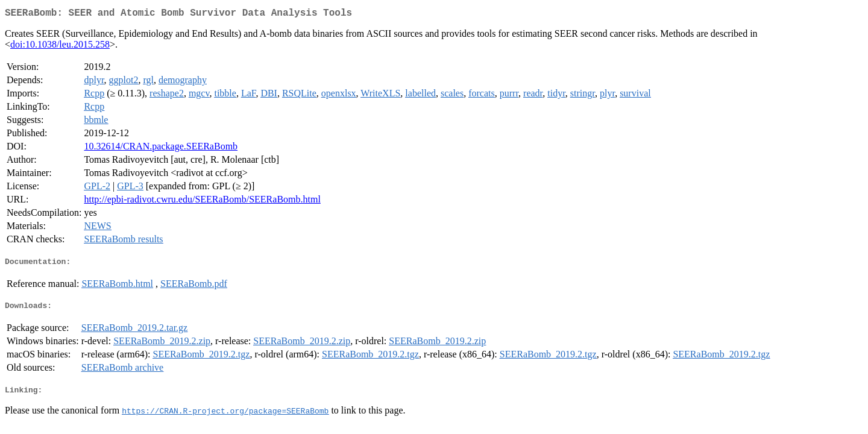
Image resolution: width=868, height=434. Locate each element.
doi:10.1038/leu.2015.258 (60, 47)
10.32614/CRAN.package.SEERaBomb (161, 149)
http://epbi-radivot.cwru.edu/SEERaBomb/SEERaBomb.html (202, 202)
